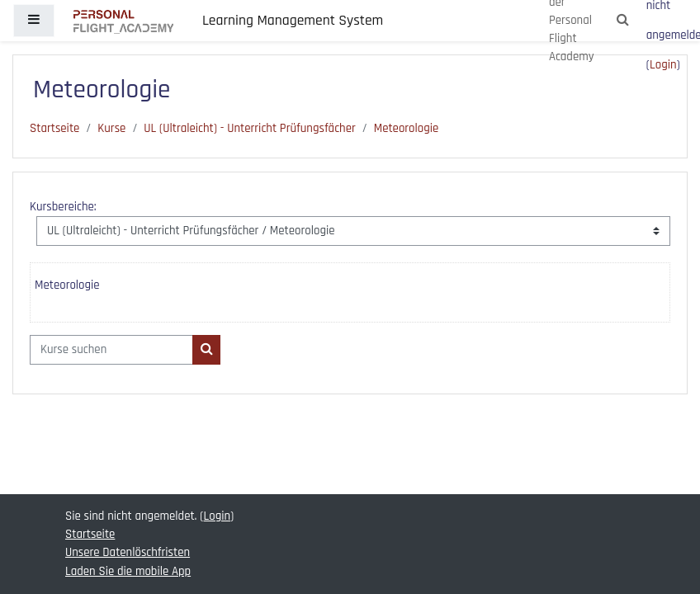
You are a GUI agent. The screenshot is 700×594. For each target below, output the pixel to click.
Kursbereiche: (63, 207)
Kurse (111, 128)
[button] (623, 21)
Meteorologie (407, 128)
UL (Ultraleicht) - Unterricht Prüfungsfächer (249, 128)
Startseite (54, 128)
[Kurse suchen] (111, 350)
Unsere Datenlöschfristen (128, 552)
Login (663, 65)
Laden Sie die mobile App (128, 571)
